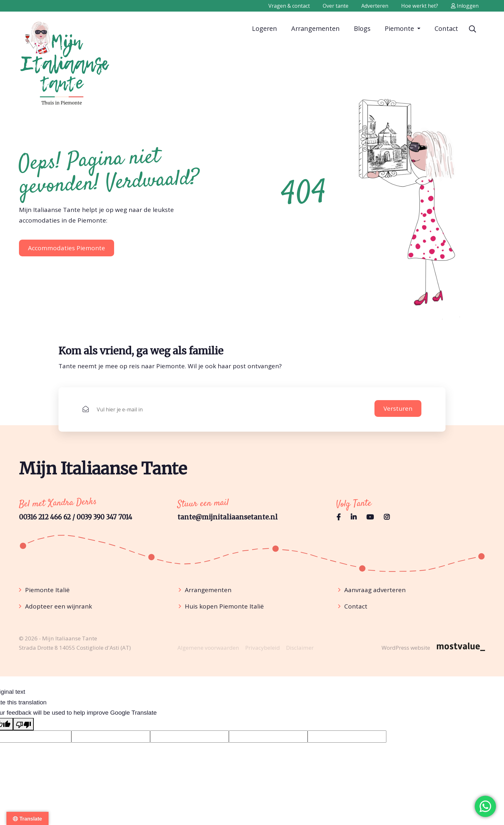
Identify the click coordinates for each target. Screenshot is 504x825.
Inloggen (465, 6)
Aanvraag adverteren (375, 590)
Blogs (362, 28)
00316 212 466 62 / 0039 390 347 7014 (76, 517)
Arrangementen (315, 28)
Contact (446, 28)
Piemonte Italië (47, 590)
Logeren (265, 28)
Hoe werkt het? (420, 6)
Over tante (336, 6)
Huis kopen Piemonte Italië (224, 606)
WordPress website (406, 648)
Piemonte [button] (400, 28)
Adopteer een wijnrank (59, 606)
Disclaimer (300, 648)
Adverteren (375, 6)
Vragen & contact (289, 6)
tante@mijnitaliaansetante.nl (228, 517)
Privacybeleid (263, 648)
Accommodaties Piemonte (67, 248)
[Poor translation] (23, 724)
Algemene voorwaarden (208, 648)
